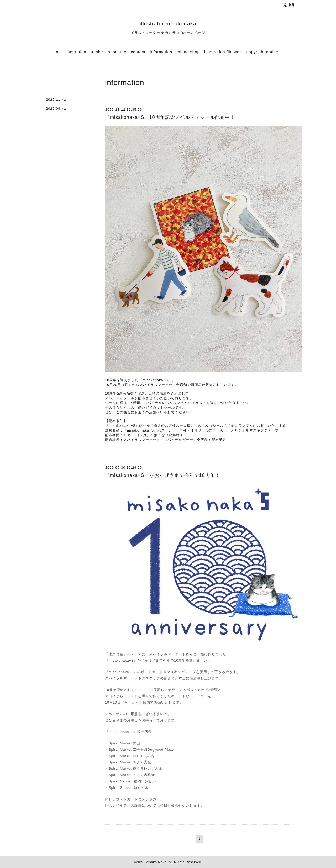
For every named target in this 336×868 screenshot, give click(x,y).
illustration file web (223, 52)
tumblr (97, 52)
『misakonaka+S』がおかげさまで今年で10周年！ (162, 475)
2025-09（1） (58, 108)
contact (138, 52)
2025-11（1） (58, 100)
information (161, 52)
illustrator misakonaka (168, 24)
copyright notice (262, 52)
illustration (76, 52)
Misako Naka (156, 862)
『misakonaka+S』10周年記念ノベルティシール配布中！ (170, 117)
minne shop (188, 52)
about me (117, 52)
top (58, 52)
